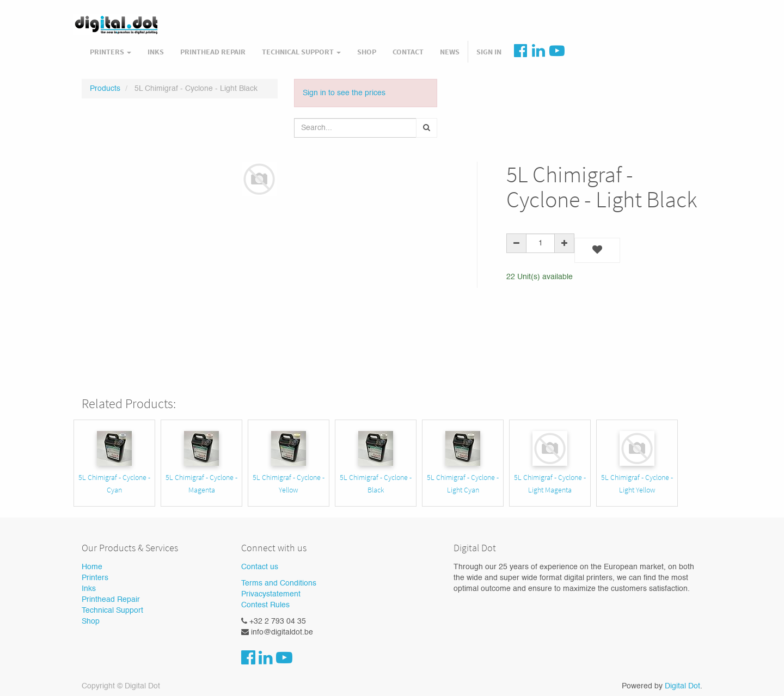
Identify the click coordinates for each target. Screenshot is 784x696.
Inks (89, 589)
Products (105, 89)
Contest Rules (265, 605)
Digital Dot (682, 686)
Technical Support (112, 611)
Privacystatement (271, 594)
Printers (95, 578)
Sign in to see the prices (344, 93)
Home (92, 567)
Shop (91, 621)
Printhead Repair (111, 600)
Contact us (260, 567)
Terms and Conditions (279, 583)
